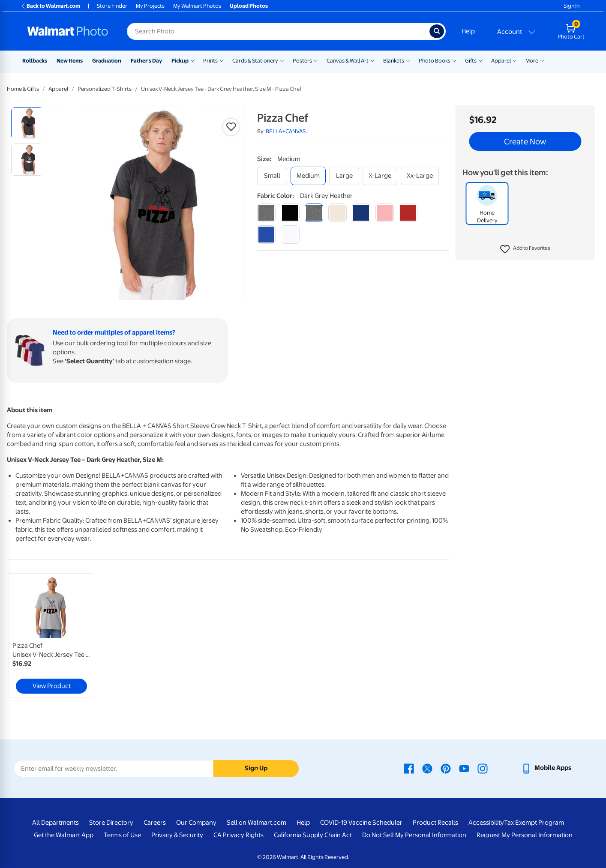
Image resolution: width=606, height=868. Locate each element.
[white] (290, 235)
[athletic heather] (266, 213)
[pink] (385, 213)
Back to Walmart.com (50, 6)
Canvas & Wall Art (348, 61)
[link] (51, 635)
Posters (302, 61)
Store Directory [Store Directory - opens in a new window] (111, 823)
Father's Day (146, 61)
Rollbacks (35, 61)
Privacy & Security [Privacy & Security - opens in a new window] (177, 835)
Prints (210, 61)
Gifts (471, 61)
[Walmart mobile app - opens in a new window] (546, 768)
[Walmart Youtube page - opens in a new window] (464, 768)
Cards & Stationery (255, 61)
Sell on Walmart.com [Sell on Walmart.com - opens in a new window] (256, 823)
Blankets (394, 61)
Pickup (180, 61)
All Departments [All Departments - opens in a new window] (55, 823)
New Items (70, 61)
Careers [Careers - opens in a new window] (155, 823)
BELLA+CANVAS (286, 131)
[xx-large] (420, 176)
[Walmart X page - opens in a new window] (427, 768)
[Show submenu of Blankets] (408, 60)
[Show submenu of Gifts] (480, 60)
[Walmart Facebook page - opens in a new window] (409, 768)
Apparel (501, 61)
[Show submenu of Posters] (316, 60)
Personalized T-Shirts (105, 89)
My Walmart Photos (197, 6)
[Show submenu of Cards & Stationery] (282, 60)
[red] (408, 213)
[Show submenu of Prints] (222, 60)
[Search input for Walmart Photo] (278, 31)
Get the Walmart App (64, 835)
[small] (272, 176)
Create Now (525, 141)
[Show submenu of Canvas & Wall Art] (372, 60)
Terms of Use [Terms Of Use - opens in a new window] (122, 835)
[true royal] (266, 235)
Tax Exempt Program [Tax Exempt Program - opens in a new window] (534, 823)
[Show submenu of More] (542, 60)
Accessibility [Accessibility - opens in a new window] (486, 823)
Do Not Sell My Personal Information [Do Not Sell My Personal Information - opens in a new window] (414, 835)
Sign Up (256, 768)
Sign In (571, 6)
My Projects (150, 6)
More (532, 61)
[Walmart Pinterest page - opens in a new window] (446, 768)
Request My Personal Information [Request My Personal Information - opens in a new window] (525, 835)
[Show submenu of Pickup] (192, 60)
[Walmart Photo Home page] (68, 31)
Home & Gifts (23, 89)
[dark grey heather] (314, 213)
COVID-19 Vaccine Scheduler (361, 823)
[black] (290, 213)
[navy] (361, 213)
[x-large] (380, 176)
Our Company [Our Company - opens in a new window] (196, 823)
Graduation (107, 61)
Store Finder (112, 6)
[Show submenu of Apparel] (515, 60)
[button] (525, 249)
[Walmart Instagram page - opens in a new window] (483, 768)
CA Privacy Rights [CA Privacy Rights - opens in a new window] (238, 835)
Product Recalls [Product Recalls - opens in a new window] (435, 823)
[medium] (308, 176)
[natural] (337, 213)
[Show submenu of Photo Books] (454, 60)
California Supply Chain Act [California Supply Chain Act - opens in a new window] (313, 835)
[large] (344, 176)
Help (468, 31)
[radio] (27, 123)
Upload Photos (249, 6)
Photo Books (435, 61)
